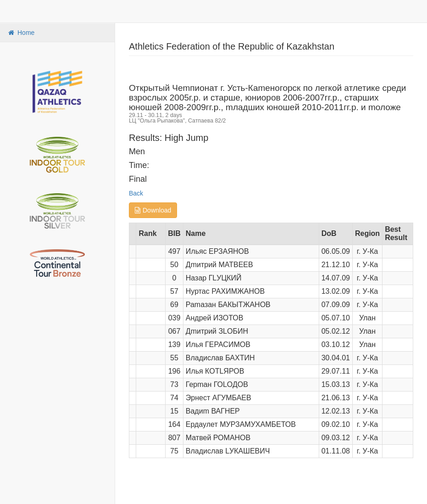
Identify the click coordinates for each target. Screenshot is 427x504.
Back (136, 193)
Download (153, 210)
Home (21, 33)
